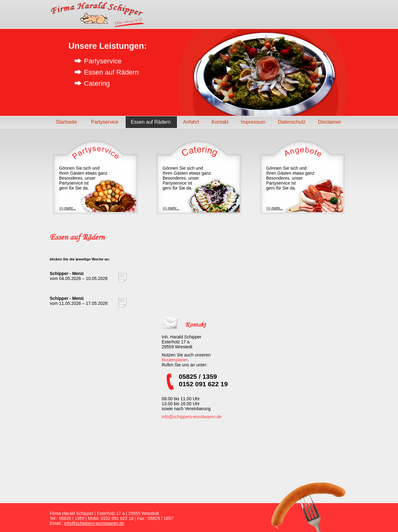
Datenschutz (292, 122)
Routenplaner (175, 360)
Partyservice (105, 122)
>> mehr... (67, 208)
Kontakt (220, 122)
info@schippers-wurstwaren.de (192, 417)
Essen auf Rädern (151, 122)
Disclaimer (330, 122)
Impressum (253, 122)
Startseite (67, 122)
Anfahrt (191, 122)
